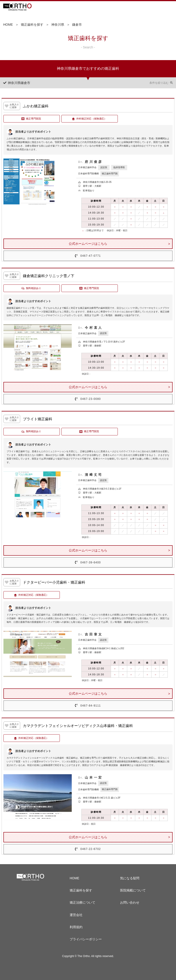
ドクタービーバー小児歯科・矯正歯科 (54, 582)
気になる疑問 (130, 878)
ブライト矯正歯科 (38, 419)
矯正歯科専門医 (110, 174)
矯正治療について (82, 902)
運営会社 (76, 915)
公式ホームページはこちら (88, 244)
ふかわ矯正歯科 (36, 106)
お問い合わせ (130, 902)
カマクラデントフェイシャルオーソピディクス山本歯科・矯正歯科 (78, 726)
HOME (8, 25)
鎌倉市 (77, 25)
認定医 (104, 167)
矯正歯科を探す (32, 25)
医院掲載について (133, 890)
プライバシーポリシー (86, 939)
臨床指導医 (119, 167)
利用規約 (76, 927)
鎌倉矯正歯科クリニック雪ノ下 (49, 276)
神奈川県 (58, 25)
